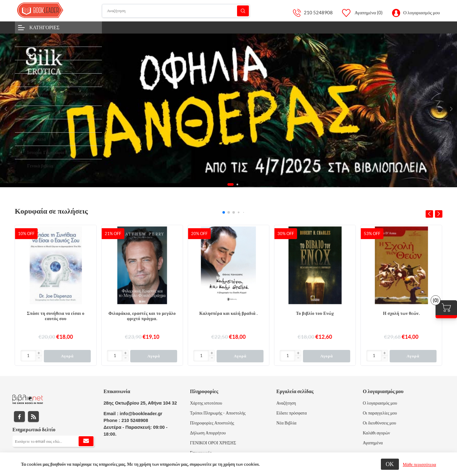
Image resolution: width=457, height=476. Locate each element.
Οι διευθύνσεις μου (379, 423)
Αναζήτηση (243, 11)
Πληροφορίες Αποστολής (212, 423)
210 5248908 (318, 13)
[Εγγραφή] (53, 441)
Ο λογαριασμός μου (422, 13)
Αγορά (67, 356)
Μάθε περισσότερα (420, 465)
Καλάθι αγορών (377, 433)
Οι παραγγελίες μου (380, 413)
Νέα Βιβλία (286, 423)
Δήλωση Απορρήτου (208, 433)
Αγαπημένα (373, 443)
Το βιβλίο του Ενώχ (315, 313)
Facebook (19, 417)
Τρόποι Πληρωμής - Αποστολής (218, 413)
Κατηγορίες (45, 27)
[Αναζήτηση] (176, 11)
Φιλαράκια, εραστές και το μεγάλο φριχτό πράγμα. (142, 316)
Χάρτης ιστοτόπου (206, 403)
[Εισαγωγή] (28, 356)
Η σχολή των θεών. (401, 313)
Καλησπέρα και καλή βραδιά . (229, 313)
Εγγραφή (86, 441)
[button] (451, 109)
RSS (33, 417)
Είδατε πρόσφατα (292, 413)
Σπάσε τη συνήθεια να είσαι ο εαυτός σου (56, 316)
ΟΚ (390, 464)
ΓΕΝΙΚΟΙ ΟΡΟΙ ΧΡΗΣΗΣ (213, 443)
